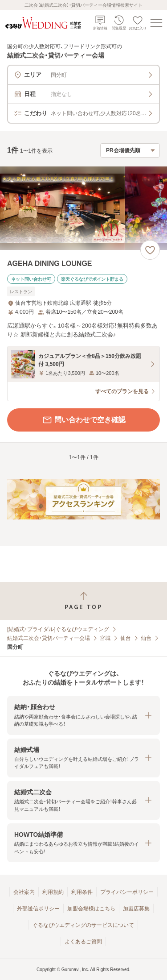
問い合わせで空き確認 (84, 420)
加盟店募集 (136, 909)
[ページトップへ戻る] (83, 601)
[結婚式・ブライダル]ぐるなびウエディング (58, 629)
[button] (83, 715)
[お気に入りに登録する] (150, 250)
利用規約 (53, 892)
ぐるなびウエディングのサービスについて (83, 925)
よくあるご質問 (83, 942)
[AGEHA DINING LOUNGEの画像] (83, 208)
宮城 (105, 638)
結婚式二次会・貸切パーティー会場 (49, 638)
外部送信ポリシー (38, 909)
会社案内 (24, 892)
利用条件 (82, 892)
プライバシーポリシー (127, 892)
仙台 (126, 638)
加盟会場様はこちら (91, 909)
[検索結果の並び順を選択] (130, 150)
